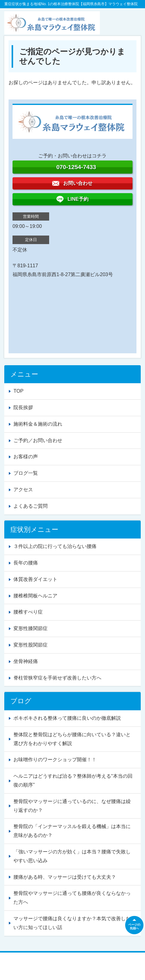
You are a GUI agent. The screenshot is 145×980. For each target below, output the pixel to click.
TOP (18, 391)
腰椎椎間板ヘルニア (35, 596)
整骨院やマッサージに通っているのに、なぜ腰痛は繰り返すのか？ (72, 806)
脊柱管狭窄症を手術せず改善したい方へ (57, 678)
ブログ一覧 (26, 473)
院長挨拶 (23, 407)
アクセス (23, 490)
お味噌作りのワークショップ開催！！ (55, 760)
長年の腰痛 (26, 563)
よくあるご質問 (31, 506)
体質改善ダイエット (35, 579)
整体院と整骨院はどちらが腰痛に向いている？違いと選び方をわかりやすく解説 (72, 739)
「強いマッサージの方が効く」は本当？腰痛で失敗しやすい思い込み (72, 856)
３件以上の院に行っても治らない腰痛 (55, 546)
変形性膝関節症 (31, 628)
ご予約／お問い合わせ (38, 440)
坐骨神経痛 (26, 661)
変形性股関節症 (31, 645)
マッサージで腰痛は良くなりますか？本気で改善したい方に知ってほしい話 (72, 923)
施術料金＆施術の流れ (38, 424)
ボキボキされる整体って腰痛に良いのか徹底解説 (67, 718)
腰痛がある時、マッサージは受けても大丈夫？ (65, 877)
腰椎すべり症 (28, 612)
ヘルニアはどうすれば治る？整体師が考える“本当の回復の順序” (73, 780)
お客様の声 (26, 457)
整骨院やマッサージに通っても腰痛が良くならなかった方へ (72, 898)
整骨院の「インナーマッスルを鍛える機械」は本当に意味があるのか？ (72, 831)
